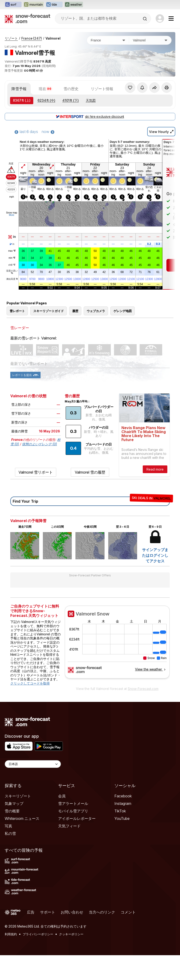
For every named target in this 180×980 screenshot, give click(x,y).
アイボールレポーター (77, 843)
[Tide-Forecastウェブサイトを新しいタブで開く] (54, 5)
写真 (8, 851)
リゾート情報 (102, 114)
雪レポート (17, 336)
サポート (48, 937)
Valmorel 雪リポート (36, 497)
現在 (45, 114)
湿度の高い (12, 297)
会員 (62, 821)
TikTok (120, 836)
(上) (22, 125)
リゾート (11, 63)
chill (12, 290)
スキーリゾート (18, 821)
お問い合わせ (72, 937)
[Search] (145, 19)
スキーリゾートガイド (49, 336)
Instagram (123, 828)
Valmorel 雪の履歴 (90, 497)
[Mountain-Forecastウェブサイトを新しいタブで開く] (34, 5)
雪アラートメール (73, 828)
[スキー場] (150, 65)
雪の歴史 (71, 114)
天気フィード (69, 851)
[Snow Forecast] (27, 18)
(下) (71, 125)
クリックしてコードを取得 (30, 708)
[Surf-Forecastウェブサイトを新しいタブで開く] (13, 5)
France (32, 63)
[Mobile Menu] (171, 18)
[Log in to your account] (160, 18)
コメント (128, 937)
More (12, 240)
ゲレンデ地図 (123, 336)
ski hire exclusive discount (90, 141)
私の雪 (10, 858)
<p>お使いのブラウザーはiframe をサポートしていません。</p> (117, 670)
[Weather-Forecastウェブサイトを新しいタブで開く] (74, 5)
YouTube (122, 843)
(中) (46, 125)
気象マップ (14, 828)
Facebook (123, 821)
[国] (108, 65)
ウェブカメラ (96, 336)
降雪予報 (19, 114)
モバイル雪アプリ (73, 836)
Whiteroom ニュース (22, 843)
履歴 (75, 336)
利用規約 (11, 959)
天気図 (91, 125)
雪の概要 (12, 836)
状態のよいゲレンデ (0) (39, 469)
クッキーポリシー (71, 959)
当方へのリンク (102, 937)
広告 (31, 937)
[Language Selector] (33, 789)
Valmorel (53, 63)
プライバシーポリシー (38, 959)
